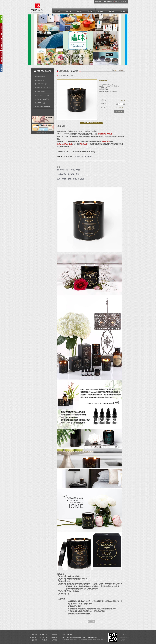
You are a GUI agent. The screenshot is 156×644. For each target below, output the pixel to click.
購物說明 (44, 640)
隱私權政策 (124, 638)
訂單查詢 (44, 637)
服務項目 (35, 640)
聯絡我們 (54, 637)
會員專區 (54, 640)
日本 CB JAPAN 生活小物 (43, 84)
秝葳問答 (54, 634)
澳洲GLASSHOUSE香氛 (42, 95)
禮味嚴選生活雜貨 (40, 76)
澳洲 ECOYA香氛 (40, 103)
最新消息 (35, 634)
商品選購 (44, 634)
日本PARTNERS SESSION (43, 88)
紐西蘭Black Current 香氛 (43, 107)
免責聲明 (123, 640)
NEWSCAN (103, 640)
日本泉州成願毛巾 (40, 92)
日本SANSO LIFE (40, 80)
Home (116, 70)
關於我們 (35, 637)
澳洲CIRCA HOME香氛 (42, 99)
